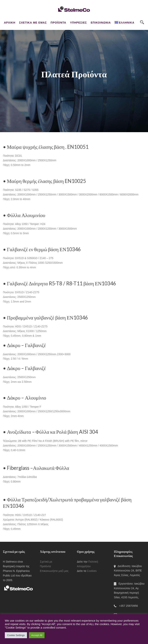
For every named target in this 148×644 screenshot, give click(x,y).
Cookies (92, 571)
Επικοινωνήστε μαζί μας (54, 571)
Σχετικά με (46, 562)
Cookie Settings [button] (16, 635)
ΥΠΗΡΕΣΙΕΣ (78, 23)
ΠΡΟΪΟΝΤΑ (58, 23)
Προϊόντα (45, 566)
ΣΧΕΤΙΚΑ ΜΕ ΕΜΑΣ (33, 23)
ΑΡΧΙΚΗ (10, 23)
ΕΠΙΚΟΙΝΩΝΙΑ (101, 23)
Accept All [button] (37, 635)
